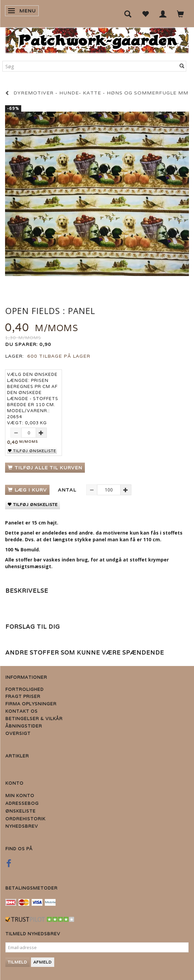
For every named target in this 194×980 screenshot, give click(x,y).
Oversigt (18, 733)
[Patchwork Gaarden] (97, 39)
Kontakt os (22, 711)
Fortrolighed (25, 689)
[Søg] (182, 66)
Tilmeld (18, 962)
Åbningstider (24, 726)
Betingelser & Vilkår (34, 719)
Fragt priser (23, 696)
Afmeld (43, 962)
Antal (68, 490)
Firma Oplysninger (31, 704)
